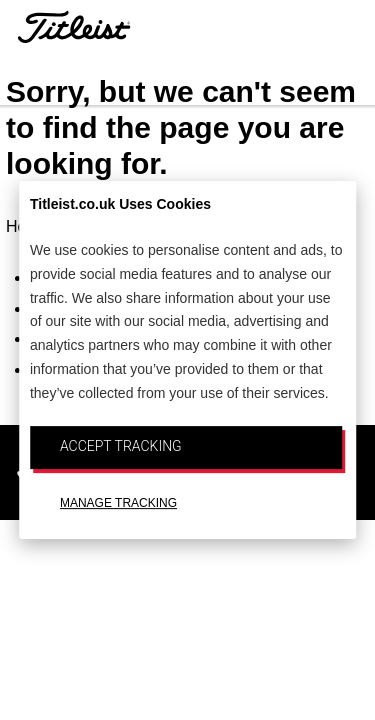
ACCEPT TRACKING (121, 446)
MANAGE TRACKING (118, 503)
